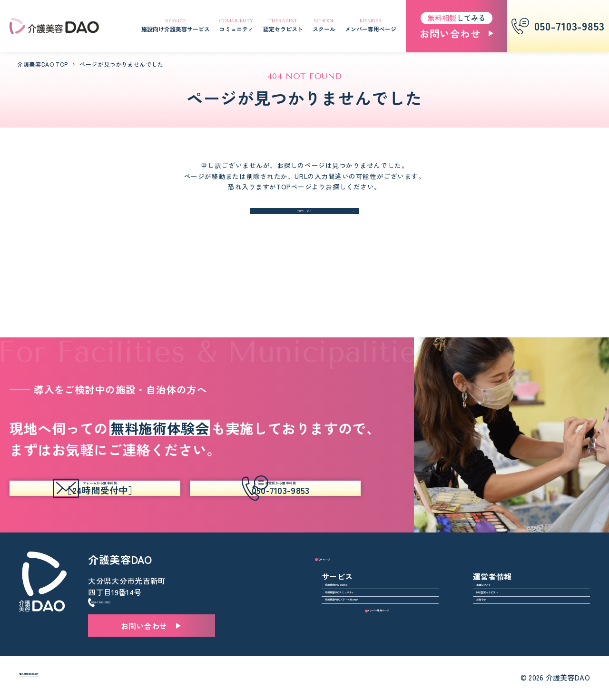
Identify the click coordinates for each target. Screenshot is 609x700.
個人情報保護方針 (50, 678)
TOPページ (341, 521)
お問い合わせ (144, 604)
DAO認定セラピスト (518, 578)
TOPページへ (305, 217)
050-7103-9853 (127, 576)
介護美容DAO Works (367, 556)
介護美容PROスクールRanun (381, 599)
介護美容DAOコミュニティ (378, 578)
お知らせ (498, 599)
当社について (506, 556)
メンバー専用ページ (509, 631)
